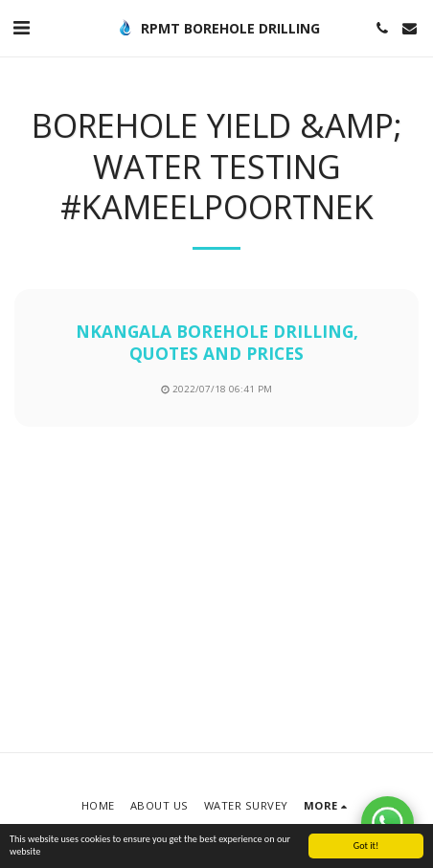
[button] (21, 27)
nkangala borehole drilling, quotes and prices (217, 342)
